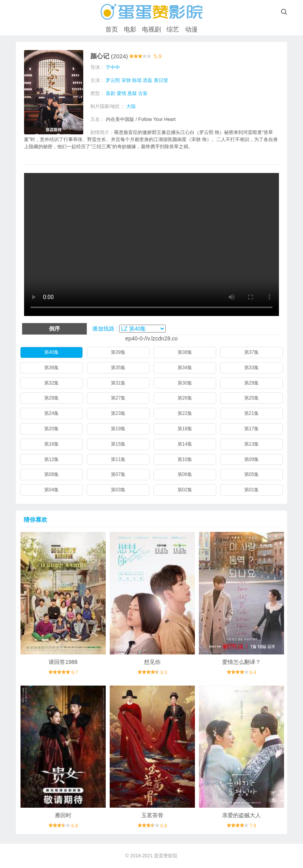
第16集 (51, 444)
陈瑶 (137, 80)
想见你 (152, 662)
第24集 (51, 413)
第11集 (118, 459)
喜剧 (110, 93)
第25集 (252, 398)
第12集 (51, 459)
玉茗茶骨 (152, 815)
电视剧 (151, 29)
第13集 (252, 444)
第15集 (118, 444)
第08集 (51, 474)
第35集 (118, 368)
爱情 (122, 93)
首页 (112, 29)
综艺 (173, 29)
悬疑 (132, 93)
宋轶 (126, 80)
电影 (130, 29)
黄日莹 (161, 80)
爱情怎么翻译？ (241, 662)
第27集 (118, 398)
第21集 (252, 413)
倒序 (54, 329)
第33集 (252, 368)
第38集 (185, 352)
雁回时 (63, 815)
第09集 (252, 459)
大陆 (131, 106)
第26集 (185, 398)
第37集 (252, 352)
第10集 (185, 459)
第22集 (185, 413)
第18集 (185, 429)
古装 (143, 93)
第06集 (185, 474)
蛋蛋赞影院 (166, 856)
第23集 (118, 413)
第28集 (51, 398)
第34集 (185, 368)
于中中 (113, 67)
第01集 (252, 490)
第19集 (118, 429)
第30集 (185, 383)
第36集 (51, 368)
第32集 (51, 383)
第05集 (252, 474)
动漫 (191, 29)
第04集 (51, 490)
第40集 (51, 352)
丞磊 (148, 80)
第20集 (51, 429)
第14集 (185, 444)
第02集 (185, 490)
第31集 (118, 383)
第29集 (252, 383)
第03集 (118, 490)
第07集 (118, 474)
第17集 (252, 429)
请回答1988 (63, 662)
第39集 (118, 352)
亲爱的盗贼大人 (241, 815)
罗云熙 (113, 80)
